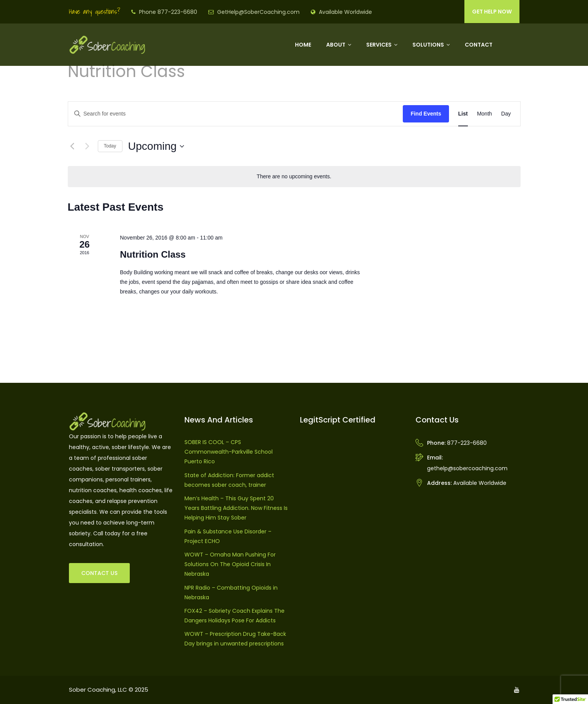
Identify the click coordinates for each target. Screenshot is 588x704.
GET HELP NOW (492, 12)
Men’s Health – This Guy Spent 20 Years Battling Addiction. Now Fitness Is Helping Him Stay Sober (236, 508)
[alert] (294, 177)
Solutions (428, 45)
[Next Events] (87, 146)
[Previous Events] (72, 146)
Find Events (426, 114)
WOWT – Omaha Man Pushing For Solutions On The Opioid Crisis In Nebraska (230, 564)
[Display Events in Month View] (485, 114)
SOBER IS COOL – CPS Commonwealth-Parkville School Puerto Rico (229, 452)
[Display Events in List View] (463, 114)
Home (303, 45)
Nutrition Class (153, 254)
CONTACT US (99, 573)
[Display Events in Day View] (506, 114)
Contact (479, 45)
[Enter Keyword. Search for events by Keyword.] (236, 114)
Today (110, 146)
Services (379, 45)
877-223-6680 (467, 443)
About (336, 45)
